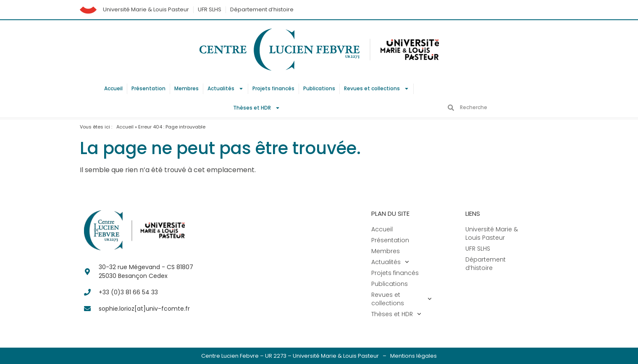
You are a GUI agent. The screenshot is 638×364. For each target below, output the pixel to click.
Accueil (113, 88)
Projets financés (273, 88)
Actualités (226, 89)
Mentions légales (414, 356)
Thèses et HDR (257, 108)
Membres (186, 88)
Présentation (148, 88)
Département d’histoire (262, 9)
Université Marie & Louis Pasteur (146, 9)
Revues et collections (377, 89)
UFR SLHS (210, 9)
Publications (319, 88)
